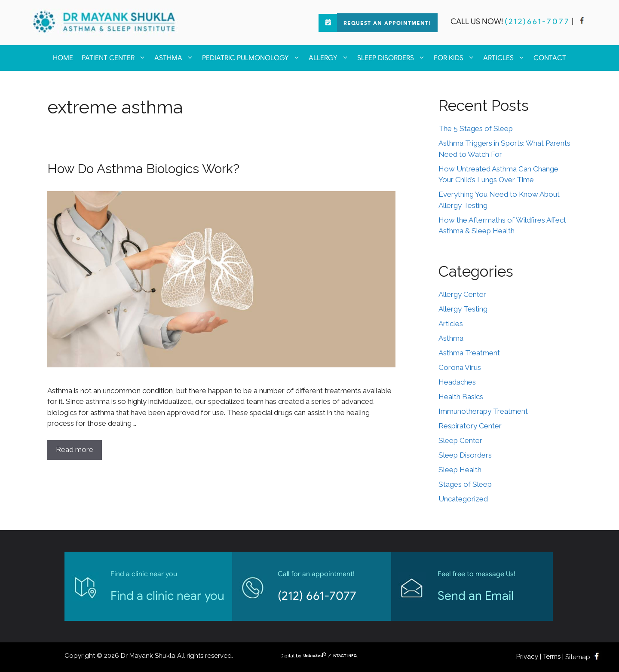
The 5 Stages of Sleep (476, 128)
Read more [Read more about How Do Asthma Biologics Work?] (75, 449)
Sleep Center (460, 440)
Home (63, 58)
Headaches (457, 382)
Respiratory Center (470, 426)
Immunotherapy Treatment (483, 411)
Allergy (331, 58)
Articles (506, 58)
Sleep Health (460, 470)
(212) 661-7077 (317, 596)
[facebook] (582, 21)
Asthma (176, 58)
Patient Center (116, 58)
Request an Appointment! (387, 24)
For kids (456, 58)
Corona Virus (460, 367)
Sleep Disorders (393, 58)
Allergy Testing (463, 309)
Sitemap (578, 657)
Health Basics (461, 397)
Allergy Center (462, 294)
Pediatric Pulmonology (253, 58)
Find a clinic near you (167, 596)
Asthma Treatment (469, 353)
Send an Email (476, 596)
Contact (550, 58)
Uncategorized (463, 499)
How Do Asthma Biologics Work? (143, 169)
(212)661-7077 (537, 21)
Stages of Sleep (465, 484)
